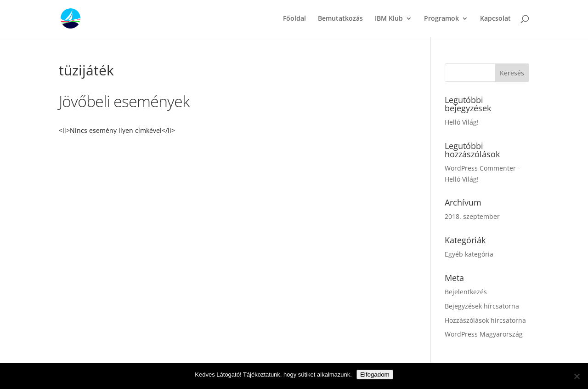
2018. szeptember (472, 216)
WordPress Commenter (480, 168)
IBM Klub (389, 19)
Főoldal (294, 19)
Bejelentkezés (466, 292)
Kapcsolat (495, 19)
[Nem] (577, 376)
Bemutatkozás (340, 19)
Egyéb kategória (469, 254)
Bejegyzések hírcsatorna (482, 306)
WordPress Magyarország (484, 334)
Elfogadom (375, 375)
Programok (441, 19)
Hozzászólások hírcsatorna (485, 320)
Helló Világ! (462, 122)
